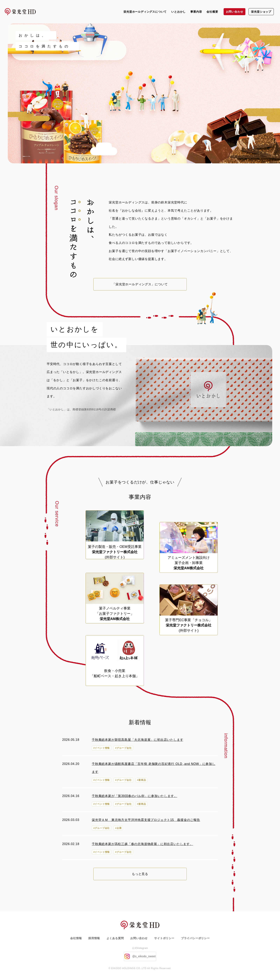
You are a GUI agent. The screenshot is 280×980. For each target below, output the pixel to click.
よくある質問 (115, 938)
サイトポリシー (164, 938)
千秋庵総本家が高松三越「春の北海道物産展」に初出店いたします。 (142, 844)
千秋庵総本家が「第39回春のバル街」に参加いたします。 (134, 796)
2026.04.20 (71, 764)
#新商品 (142, 780)
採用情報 (94, 938)
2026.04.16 (71, 796)
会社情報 (76, 938)
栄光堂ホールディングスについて (145, 12)
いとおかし (178, 12)
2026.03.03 (71, 820)
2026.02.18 (71, 844)
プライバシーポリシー (195, 938)
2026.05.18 (71, 740)
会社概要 (212, 12)
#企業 (118, 828)
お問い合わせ (139, 938)
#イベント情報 (101, 748)
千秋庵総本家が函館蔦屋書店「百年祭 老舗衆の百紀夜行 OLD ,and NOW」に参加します (154, 768)
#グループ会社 (123, 748)
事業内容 (196, 12)
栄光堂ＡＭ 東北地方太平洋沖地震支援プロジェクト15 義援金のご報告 (146, 820)
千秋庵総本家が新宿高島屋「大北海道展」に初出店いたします (137, 740)
